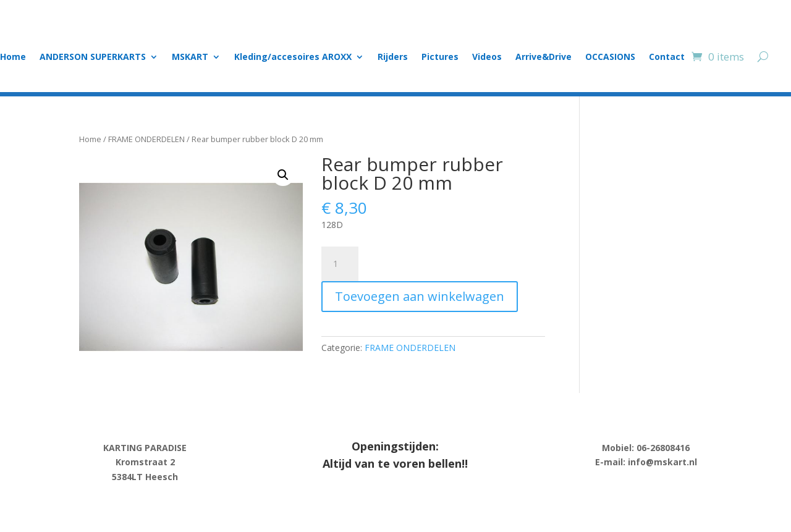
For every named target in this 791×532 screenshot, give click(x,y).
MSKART (190, 57)
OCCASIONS (610, 57)
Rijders (393, 57)
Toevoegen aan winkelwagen (420, 296)
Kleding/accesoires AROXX (293, 57)
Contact (667, 57)
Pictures (440, 57)
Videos (487, 57)
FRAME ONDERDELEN (146, 139)
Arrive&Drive (544, 57)
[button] (283, 175)
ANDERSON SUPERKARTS (93, 57)
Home (13, 57)
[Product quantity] (340, 264)
